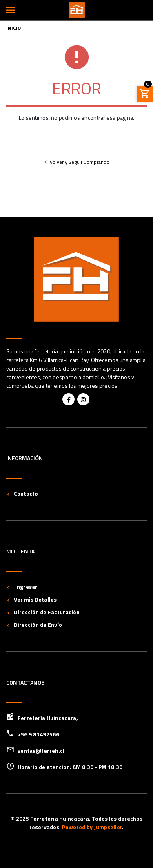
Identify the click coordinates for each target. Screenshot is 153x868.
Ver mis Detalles (35, 599)
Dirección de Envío (38, 625)
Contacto (26, 493)
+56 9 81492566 (38, 734)
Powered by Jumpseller (92, 827)
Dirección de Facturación (47, 612)
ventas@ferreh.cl (41, 751)
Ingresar (26, 587)
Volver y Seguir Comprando (76, 162)
